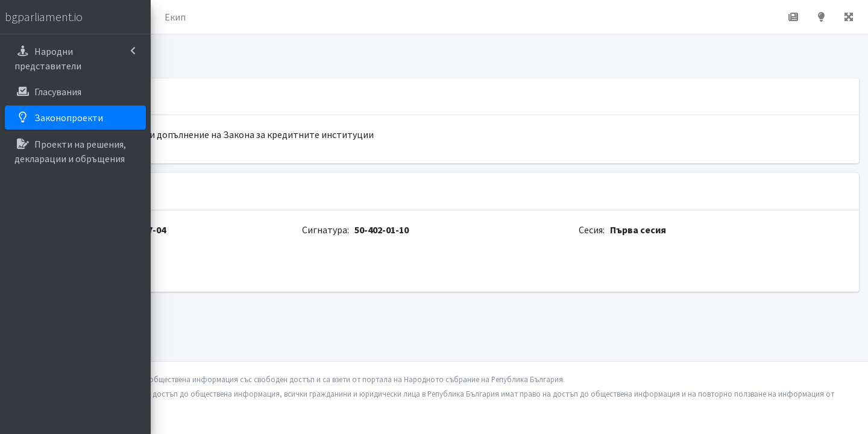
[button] (169, 17)
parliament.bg (203, 270)
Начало (209, 17)
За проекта (268, 17)
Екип (322, 17)
